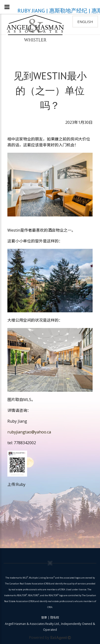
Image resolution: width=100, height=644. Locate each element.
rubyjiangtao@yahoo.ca (29, 432)
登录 (44, 617)
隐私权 (55, 617)
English (85, 22)
